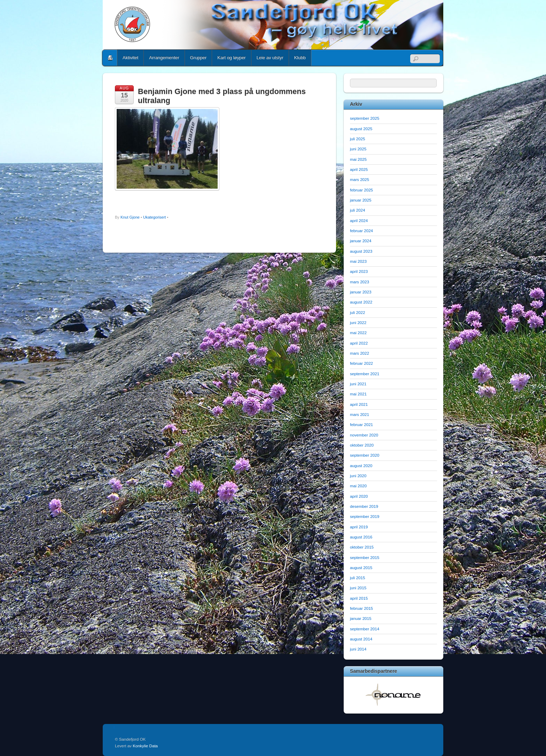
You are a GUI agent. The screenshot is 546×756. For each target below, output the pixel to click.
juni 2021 (358, 384)
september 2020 (365, 455)
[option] (393, 694)
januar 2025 (361, 200)
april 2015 (359, 598)
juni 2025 (358, 149)
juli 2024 (357, 210)
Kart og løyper (231, 58)
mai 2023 (358, 261)
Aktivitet (130, 58)
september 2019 (365, 516)
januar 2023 (361, 292)
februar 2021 (361, 424)
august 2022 (361, 302)
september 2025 (365, 118)
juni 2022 (358, 322)
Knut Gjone (130, 217)
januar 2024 (361, 241)
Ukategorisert (154, 217)
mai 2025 (358, 159)
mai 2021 (358, 394)
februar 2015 (361, 608)
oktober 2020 (362, 445)
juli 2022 (357, 312)
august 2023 (361, 251)
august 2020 (361, 466)
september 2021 (365, 374)
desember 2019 (364, 506)
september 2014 (365, 629)
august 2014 (361, 639)
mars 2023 (360, 282)
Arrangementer (164, 58)
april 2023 (359, 271)
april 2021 (359, 404)
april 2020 (359, 496)
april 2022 (359, 343)
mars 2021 (360, 414)
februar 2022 (361, 363)
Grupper (198, 58)
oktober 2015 (362, 547)
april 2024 (359, 220)
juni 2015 (358, 588)
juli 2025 (357, 139)
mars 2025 (360, 179)
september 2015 (365, 557)
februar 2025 (361, 190)
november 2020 (364, 435)
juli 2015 (357, 578)
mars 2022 (360, 353)
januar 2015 (361, 618)
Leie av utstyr (270, 58)
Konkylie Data (145, 746)
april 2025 (359, 169)
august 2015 (361, 568)
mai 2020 (358, 486)
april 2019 (359, 527)
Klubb (300, 58)
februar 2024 (361, 231)
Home (110, 58)
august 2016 (361, 537)
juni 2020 (358, 476)
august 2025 (361, 129)
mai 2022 (358, 333)
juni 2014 (358, 649)
